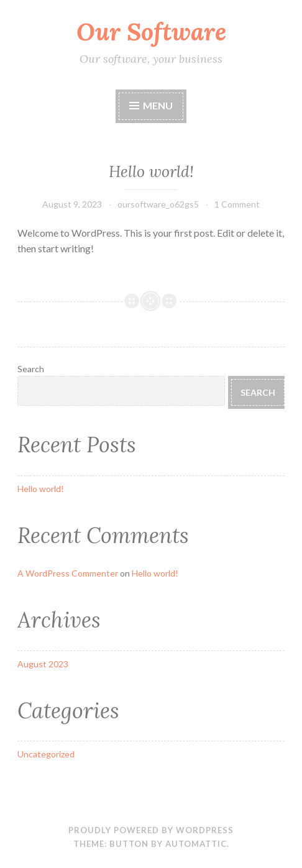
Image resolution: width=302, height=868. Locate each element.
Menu (158, 105)
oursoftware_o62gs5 (158, 204)
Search (31, 369)
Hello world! (151, 171)
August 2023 (43, 664)
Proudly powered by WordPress (151, 830)
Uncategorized (46, 754)
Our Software (151, 32)
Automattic (196, 844)
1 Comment (237, 204)
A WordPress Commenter (68, 573)
